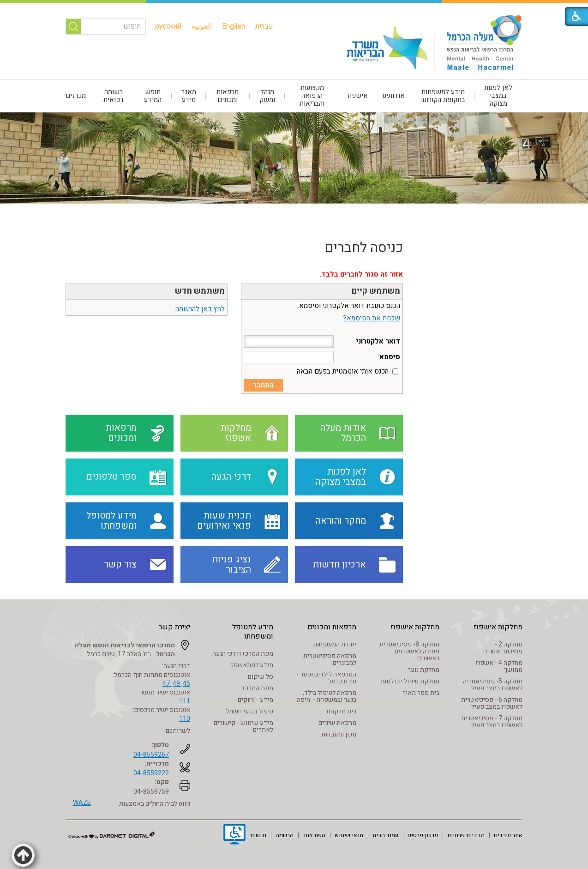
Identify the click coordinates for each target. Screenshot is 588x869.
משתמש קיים (376, 291)
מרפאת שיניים (337, 723)
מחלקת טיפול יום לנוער (409, 681)
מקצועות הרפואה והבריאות (312, 96)
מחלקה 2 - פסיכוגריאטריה (503, 648)
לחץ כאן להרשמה (200, 309)
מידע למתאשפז (252, 665)
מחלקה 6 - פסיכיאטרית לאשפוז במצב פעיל (492, 703)
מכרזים (76, 96)
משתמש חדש (200, 291)
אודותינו (393, 96)
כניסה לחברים (364, 248)
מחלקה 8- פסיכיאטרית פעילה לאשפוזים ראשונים (409, 651)
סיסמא (390, 357)
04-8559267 (151, 755)
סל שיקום (261, 677)
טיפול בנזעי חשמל (249, 711)
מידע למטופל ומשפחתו (253, 632)
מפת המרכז (258, 688)
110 (185, 719)
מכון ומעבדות (339, 734)
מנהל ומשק (267, 96)
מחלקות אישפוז (498, 627)
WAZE (82, 803)
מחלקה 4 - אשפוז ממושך (499, 666)
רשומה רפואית (113, 96)
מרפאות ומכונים (228, 96)
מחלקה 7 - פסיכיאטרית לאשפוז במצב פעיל (492, 722)
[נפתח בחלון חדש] (234, 835)
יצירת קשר (174, 627)
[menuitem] (264, 26)
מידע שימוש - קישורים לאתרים (243, 726)
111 (185, 701)
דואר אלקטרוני (378, 341)
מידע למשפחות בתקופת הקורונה (443, 96)
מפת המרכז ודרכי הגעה (243, 654)
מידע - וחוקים (255, 700)
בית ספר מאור (421, 693)
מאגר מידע (189, 96)
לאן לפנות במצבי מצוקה (498, 96)
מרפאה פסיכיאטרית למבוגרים (330, 659)
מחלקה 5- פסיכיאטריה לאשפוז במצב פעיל (493, 685)
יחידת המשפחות (335, 644)
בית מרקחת (341, 711)
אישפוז (357, 96)
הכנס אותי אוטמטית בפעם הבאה (343, 371)
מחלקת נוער (423, 670)
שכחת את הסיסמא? (372, 318)
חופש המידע (153, 96)
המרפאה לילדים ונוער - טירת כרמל (326, 678)
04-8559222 (151, 773)
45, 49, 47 (176, 684)
